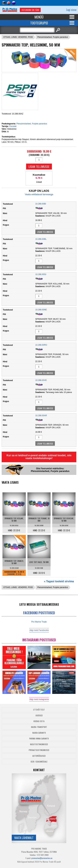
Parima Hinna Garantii (39, 738)
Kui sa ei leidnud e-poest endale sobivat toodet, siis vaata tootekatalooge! (39, 457)
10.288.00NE (41, 310)
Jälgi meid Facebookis (39, 630)
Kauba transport (39, 727)
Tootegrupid (39, 23)
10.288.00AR (41, 416)
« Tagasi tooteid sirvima (59, 581)
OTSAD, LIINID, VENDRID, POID (18, 37)
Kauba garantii (39, 733)
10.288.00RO (41, 345)
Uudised (39, 715)
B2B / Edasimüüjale (39, 762)
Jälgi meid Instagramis (39, 699)
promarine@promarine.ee (42, 858)
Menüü (39, 17)
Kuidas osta (39, 721)
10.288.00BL (41, 239)
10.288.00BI (41, 204)
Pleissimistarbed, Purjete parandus (53, 37)
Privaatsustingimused (39, 750)
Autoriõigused (39, 756)
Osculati (13, 126)
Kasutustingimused (39, 744)
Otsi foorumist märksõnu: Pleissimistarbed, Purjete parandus (50, 470)
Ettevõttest (39, 710)
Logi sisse (71, 10)
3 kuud (39, 182)
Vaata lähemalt (24, 838)
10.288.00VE (41, 380)
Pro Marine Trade (39, 622)
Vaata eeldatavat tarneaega (39, 194)
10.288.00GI (41, 274)
